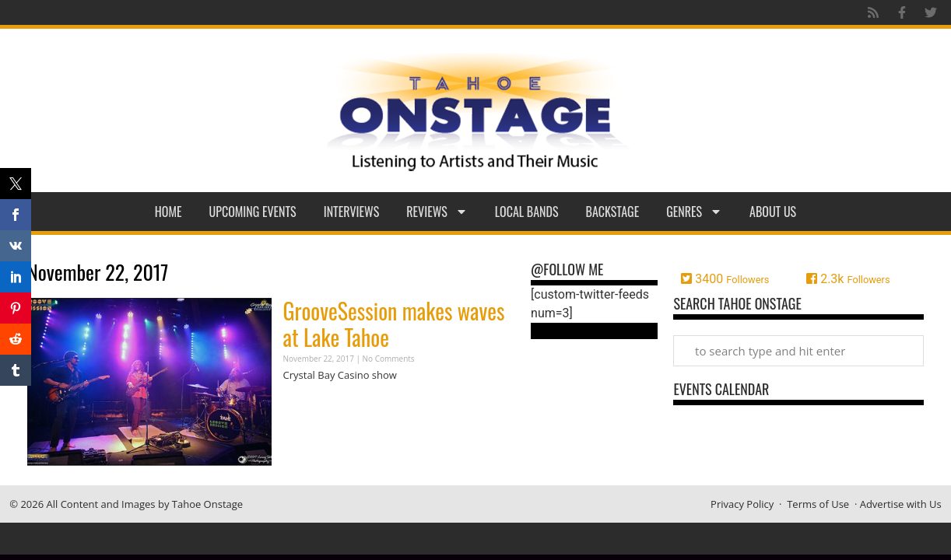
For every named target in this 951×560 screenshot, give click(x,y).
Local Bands (527, 212)
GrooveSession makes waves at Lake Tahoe (394, 324)
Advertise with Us (901, 504)
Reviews (437, 212)
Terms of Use (818, 504)
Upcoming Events (253, 212)
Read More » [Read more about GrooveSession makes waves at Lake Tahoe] (311, 406)
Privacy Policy (742, 504)
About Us (773, 212)
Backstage (613, 212)
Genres (694, 212)
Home (168, 212)
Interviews (352, 212)
